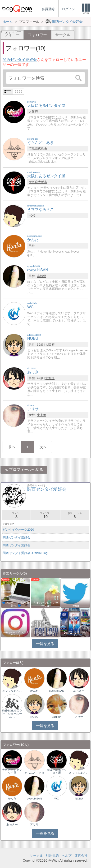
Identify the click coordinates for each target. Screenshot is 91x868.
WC (57, 799)
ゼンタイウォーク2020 (18, 530)
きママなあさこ (12, 691)
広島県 (33, 149)
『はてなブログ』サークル (45, 604)
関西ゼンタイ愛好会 (20, 60)
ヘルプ (67, 855)
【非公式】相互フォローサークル (45, 634)
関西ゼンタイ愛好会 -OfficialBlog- (26, 553)
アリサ (79, 717)
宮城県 (42, 276)
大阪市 (43, 182)
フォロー (16, 515)
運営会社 (81, 855)
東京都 (42, 415)
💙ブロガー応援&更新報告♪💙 (16, 604)
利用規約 (52, 855)
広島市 (43, 149)
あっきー (79, 691)
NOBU (34, 717)
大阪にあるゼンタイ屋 (12, 771)
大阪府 (33, 112)
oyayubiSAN (57, 691)
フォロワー (45, 515)
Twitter (75, 606)
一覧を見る (45, 644)
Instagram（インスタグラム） (16, 634)
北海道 (50, 378)
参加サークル (75, 515)
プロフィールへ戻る (26, 470)
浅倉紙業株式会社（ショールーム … (12, 714)
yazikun (57, 717)
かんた (34, 691)
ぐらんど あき (34, 773)
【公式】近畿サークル (75, 634)
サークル (63, 35)
